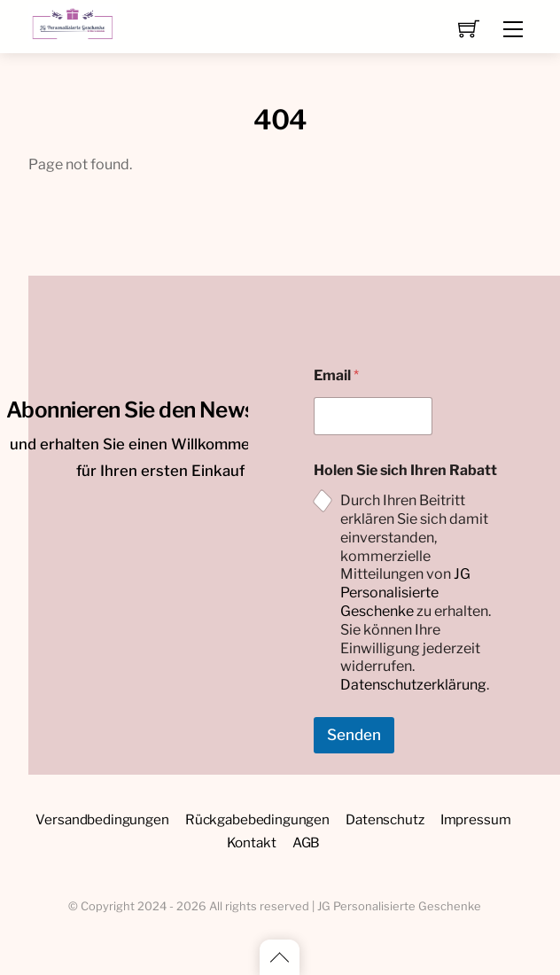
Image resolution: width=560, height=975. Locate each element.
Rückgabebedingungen (257, 819)
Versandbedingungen (102, 819)
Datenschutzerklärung (413, 685)
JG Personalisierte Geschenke (405, 593)
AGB (307, 842)
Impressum (476, 819)
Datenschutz (385, 819)
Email (336, 375)
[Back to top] (280, 957)
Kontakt (252, 842)
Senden (354, 735)
